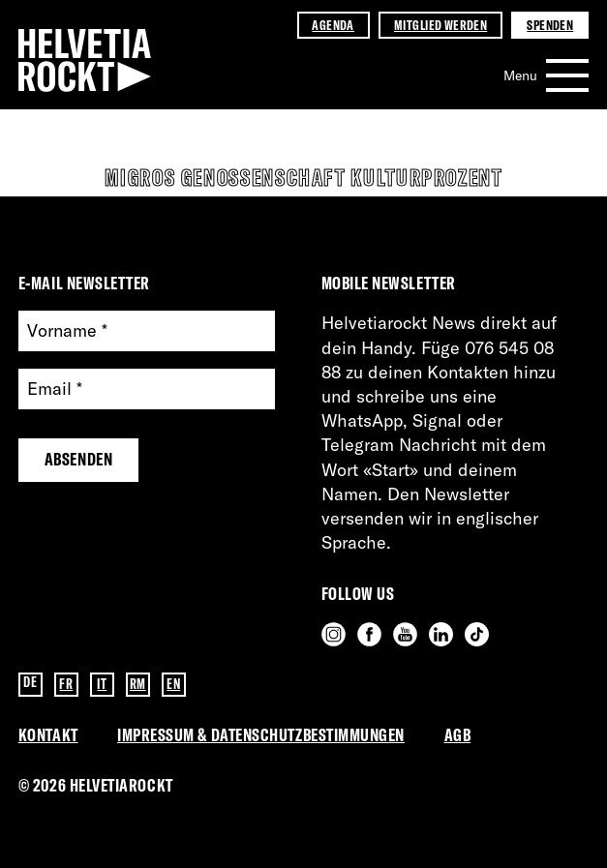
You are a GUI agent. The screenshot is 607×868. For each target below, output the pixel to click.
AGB (458, 735)
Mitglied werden (440, 25)
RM (138, 684)
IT (102, 684)
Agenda (333, 25)
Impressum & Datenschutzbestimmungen (261, 735)
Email (55, 389)
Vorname (67, 331)
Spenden (550, 25)
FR (66, 684)
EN (173, 684)
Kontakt (48, 735)
